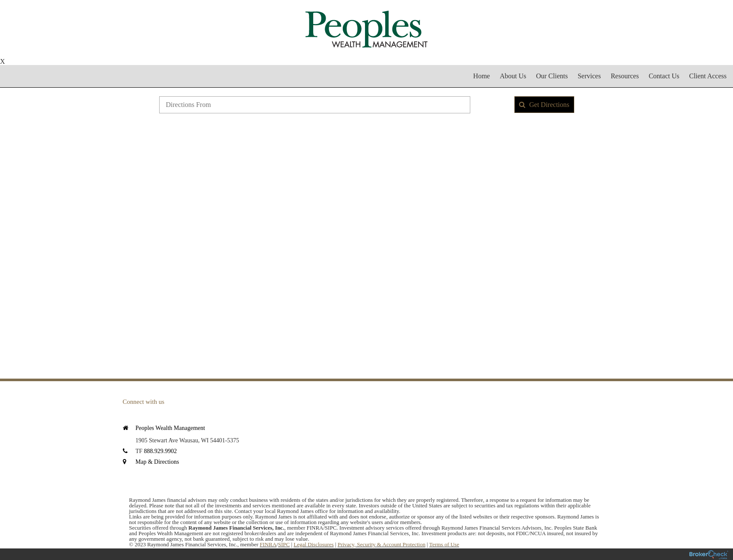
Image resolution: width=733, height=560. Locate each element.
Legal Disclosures (314, 544)
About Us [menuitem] (513, 76)
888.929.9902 (160, 451)
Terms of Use (444, 544)
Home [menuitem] (482, 76)
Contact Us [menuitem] (664, 76)
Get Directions (544, 105)
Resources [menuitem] (625, 76)
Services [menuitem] (589, 76)
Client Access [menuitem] (708, 76)
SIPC (284, 544)
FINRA (268, 544)
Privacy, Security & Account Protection (381, 544)
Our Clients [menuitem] (552, 76)
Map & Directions (157, 462)
